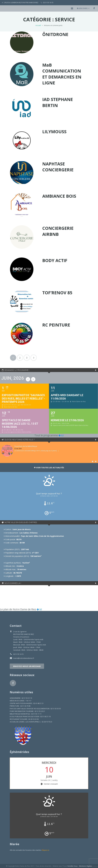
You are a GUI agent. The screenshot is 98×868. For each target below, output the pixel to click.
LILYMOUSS (54, 132)
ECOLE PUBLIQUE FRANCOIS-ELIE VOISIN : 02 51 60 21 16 (30, 717)
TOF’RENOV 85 (57, 293)
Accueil (38, 25)
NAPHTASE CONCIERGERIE (58, 167)
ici (61, 435)
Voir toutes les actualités (49, 467)
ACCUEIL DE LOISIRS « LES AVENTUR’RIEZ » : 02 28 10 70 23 (31, 722)
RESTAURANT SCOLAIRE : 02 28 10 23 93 (24, 719)
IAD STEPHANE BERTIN (58, 102)
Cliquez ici (45, 850)
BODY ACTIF (55, 260)
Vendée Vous (72, 866)
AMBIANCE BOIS (59, 196)
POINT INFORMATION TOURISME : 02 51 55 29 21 (27, 711)
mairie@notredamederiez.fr (24, 658)
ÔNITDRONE (55, 34)
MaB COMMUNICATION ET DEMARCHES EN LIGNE (62, 74)
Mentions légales (86, 866)
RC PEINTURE (56, 325)
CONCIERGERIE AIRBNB (58, 231)
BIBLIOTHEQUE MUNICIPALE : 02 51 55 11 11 (26, 714)
